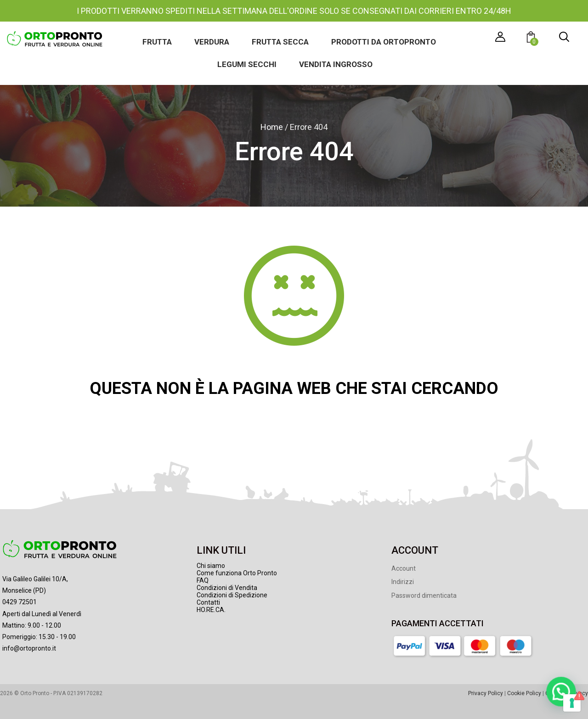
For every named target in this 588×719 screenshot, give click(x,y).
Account (404, 568)
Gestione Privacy (567, 693)
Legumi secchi (247, 64)
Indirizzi (403, 582)
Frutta (157, 42)
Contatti (208, 602)
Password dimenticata (424, 595)
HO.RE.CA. (211, 610)
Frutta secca (280, 42)
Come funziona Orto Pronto (237, 573)
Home (272, 127)
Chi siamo (211, 566)
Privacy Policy (486, 693)
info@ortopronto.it (29, 648)
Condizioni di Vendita (227, 588)
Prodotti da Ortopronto (384, 42)
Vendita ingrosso (336, 64)
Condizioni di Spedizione (232, 595)
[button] (532, 38)
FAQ (203, 580)
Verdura (212, 42)
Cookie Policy (524, 693)
